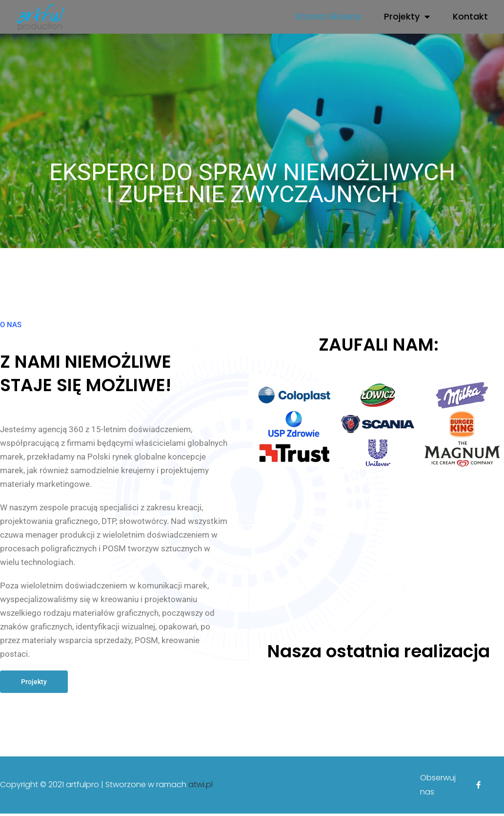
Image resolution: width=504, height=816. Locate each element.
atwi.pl (201, 787)
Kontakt (470, 16)
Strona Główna (328, 16)
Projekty (407, 17)
